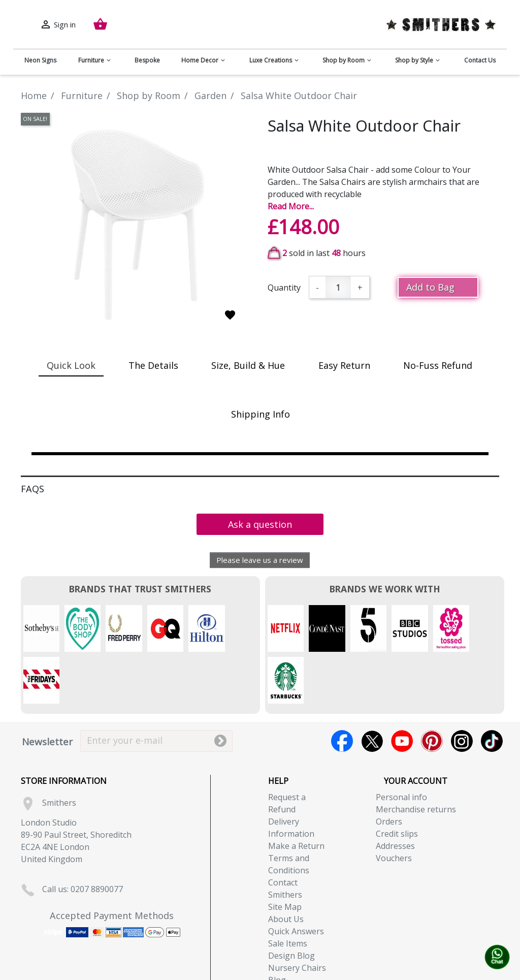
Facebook (342, 689)
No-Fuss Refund (438, 365)
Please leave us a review (260, 560)
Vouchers (394, 806)
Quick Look (71, 365)
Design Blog (291, 904)
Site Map (285, 855)
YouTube (402, 689)
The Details (153, 365)
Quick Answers (296, 879)
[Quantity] (338, 287)
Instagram (462, 689)
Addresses (395, 794)
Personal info (401, 745)
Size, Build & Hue (248, 365)
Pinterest (432, 689)
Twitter (372, 689)
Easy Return (344, 365)
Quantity (284, 288)
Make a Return (296, 794)
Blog (277, 928)
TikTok (492, 689)
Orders (389, 770)
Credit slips (397, 782)
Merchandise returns (416, 757)
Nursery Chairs (297, 916)
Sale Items (288, 892)
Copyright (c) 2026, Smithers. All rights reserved (260, 974)
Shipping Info (261, 414)
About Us (286, 867)
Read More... (291, 206)
